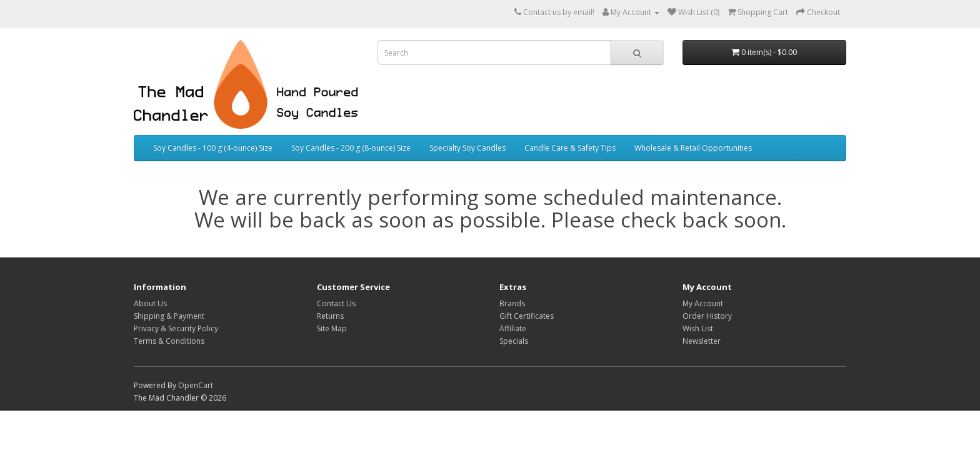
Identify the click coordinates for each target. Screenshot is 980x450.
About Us (150, 303)
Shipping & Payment (169, 316)
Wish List (698, 328)
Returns (330, 316)
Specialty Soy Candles (467, 148)
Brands (512, 303)
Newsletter (702, 341)
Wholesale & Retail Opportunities (693, 148)
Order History (707, 316)
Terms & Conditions (169, 341)
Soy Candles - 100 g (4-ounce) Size (213, 148)
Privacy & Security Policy (176, 328)
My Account (703, 303)
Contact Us (336, 303)
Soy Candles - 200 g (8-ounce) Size (351, 148)
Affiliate (513, 328)
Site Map (332, 328)
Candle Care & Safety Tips (570, 148)
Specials (514, 341)
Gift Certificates (527, 316)
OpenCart (196, 385)
